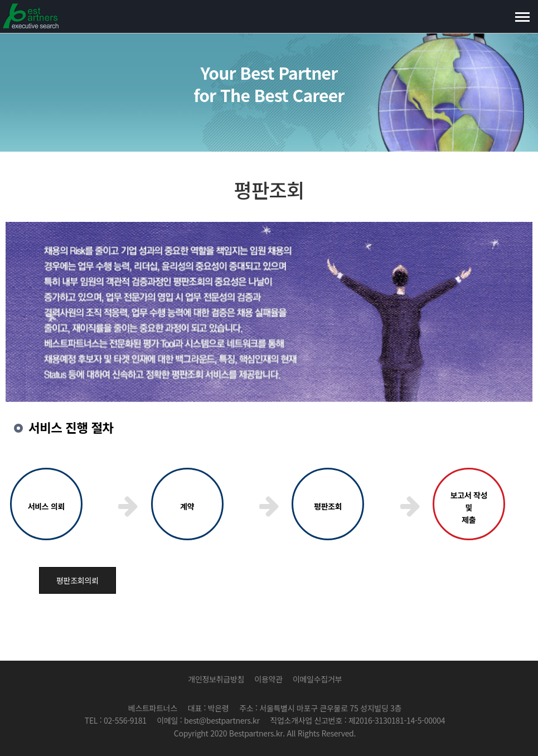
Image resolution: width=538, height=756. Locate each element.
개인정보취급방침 (216, 679)
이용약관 (268, 679)
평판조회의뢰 (77, 580)
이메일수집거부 (317, 679)
